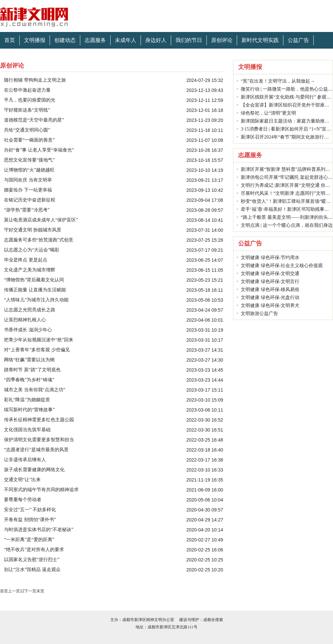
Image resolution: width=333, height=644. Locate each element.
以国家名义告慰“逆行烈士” (32, 560)
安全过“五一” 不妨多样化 (30, 510)
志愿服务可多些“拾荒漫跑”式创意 (39, 240)
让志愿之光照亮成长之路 (30, 310)
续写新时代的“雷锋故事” (29, 410)
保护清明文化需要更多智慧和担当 (39, 440)
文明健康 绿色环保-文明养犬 (270, 306)
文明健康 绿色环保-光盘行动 (270, 298)
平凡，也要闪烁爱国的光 (30, 100)
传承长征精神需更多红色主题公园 (39, 420)
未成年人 (126, 40)
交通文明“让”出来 (22, 480)
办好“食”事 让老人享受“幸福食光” (39, 150)
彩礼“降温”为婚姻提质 (27, 400)
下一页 (30, 591)
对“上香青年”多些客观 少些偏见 (37, 350)
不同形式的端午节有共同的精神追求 (41, 490)
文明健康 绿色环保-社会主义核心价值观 (282, 266)
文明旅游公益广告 (259, 314)
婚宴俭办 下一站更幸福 (28, 190)
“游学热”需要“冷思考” (27, 210)
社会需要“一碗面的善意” (29, 140)
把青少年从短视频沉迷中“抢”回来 (39, 340)
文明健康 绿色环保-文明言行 (270, 282)
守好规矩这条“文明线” (27, 110)
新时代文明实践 (260, 40)
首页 (10, 40)
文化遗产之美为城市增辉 (30, 270)
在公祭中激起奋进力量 (27, 90)
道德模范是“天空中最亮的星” (34, 120)
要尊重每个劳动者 (23, 500)
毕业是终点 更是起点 (26, 260)
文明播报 (35, 40)
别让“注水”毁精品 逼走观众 (32, 570)
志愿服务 (95, 40)
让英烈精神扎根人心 (25, 320)
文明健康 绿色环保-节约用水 (270, 258)
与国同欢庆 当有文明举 (28, 180)
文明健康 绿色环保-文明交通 (270, 274)
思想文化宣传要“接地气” (29, 160)
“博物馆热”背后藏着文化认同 (34, 280)
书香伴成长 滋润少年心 (28, 330)
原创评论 (222, 40)
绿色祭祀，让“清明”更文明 (268, 113)
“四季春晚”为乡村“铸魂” (29, 380)
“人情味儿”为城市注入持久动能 (36, 300)
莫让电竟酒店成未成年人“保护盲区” (41, 220)
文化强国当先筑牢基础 (27, 430)
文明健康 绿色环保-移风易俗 (270, 290)
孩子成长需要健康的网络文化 (34, 470)
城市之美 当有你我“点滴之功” (35, 390)
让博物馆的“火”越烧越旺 (29, 170)
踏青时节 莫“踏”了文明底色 (32, 370)
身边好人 (156, 40)
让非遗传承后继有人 (25, 460)
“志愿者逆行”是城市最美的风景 (36, 450)
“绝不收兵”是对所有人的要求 (34, 550)
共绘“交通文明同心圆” (27, 130)
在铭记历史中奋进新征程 (30, 200)
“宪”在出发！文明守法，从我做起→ (278, 81)
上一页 (14, 591)
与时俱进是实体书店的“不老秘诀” (39, 530)
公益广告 (298, 40)
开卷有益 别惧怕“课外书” (30, 520)
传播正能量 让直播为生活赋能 (35, 290)
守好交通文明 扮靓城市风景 (33, 230)
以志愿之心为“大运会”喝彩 (32, 250)
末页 (40, 591)
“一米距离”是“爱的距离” (29, 540)
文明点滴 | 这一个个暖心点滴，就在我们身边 (287, 225)
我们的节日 (189, 40)
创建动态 (65, 40)
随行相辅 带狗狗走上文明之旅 (35, 80)
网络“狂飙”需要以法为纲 (29, 360)
